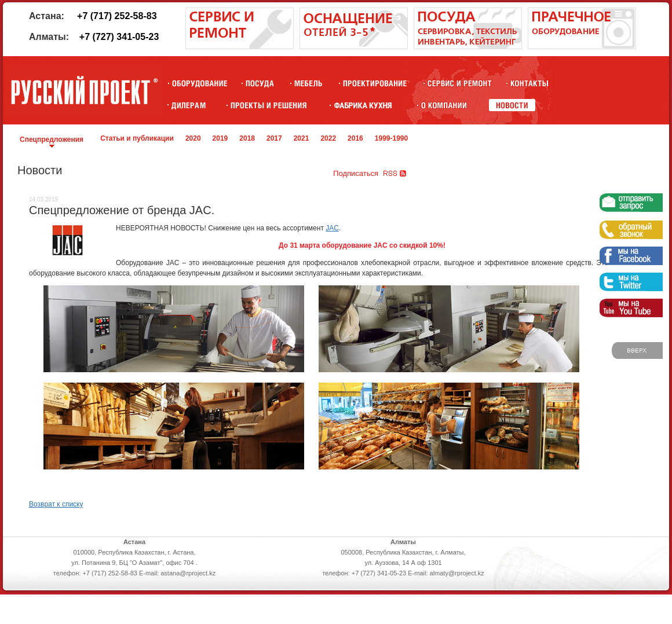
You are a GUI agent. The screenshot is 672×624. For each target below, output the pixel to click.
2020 (193, 138)
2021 (302, 138)
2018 (247, 138)
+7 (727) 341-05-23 (119, 37)
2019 (220, 138)
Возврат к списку (56, 504)
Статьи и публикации (137, 138)
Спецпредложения (52, 140)
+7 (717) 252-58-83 (117, 16)
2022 (328, 138)
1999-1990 (391, 138)
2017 (274, 138)
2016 (355, 138)
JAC (332, 228)
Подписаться (356, 173)
